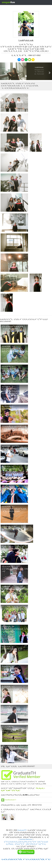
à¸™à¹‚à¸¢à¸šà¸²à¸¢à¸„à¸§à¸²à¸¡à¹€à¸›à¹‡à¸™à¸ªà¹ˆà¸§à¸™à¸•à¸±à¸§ (26, 842)
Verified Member (26, 839)
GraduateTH (22, 830)
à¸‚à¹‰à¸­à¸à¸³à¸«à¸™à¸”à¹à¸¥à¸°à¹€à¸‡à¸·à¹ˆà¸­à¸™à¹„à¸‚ (26, 844)
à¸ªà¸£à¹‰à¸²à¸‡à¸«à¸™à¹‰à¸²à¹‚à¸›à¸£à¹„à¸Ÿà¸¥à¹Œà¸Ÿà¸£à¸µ (27, 8)
